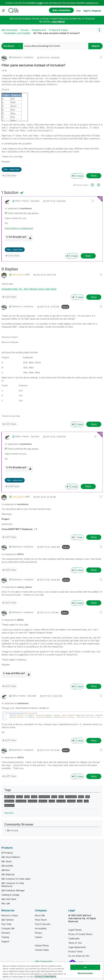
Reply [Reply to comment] (88, 256)
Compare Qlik (8, 928)
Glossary (6, 933)
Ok (85, 967)
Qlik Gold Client (9, 899)
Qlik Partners (8, 920)
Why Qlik (6, 903)
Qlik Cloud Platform (11, 857)
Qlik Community (9, 30)
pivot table (21, 801)
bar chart (61, 801)
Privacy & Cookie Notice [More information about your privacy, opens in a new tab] (45, 976)
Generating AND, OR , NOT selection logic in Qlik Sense (29, 289)
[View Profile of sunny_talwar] (18, 275)
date (27, 797)
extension (9, 805)
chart (54, 797)
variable (71, 801)
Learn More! (58, 22)
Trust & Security (43, 924)
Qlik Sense (7, 861)
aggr (80, 801)
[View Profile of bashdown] (17, 57)
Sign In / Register (92, 11)
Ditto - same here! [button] (12, 169)
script (34, 797)
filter (61, 797)
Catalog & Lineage (10, 895)
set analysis (71, 797)
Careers (39, 937)
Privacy (38, 933)
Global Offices (42, 946)
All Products (7, 853)
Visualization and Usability (17, 33)
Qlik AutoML (7, 866)
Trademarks (74, 938)
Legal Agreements (77, 947)
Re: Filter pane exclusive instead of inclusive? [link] (57, 33)
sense (19, 797)
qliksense (9, 801)
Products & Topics (58, 30)
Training (5, 937)
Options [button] (99, 30)
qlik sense (10, 797)
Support (5, 941)
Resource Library (10, 915)
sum (86, 801)
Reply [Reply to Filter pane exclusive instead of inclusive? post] (94, 176)
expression (44, 797)
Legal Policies (75, 930)
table (81, 797)
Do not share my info (79, 956)
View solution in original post (19, 228)
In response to (18, 208)
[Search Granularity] (13, 46)
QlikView (6, 870)
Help (78, 11)
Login (40, 3)
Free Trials (6, 924)
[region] (51, 971)
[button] (101, 57)
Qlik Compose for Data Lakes (16, 879)
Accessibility (41, 928)
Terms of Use (75, 943)
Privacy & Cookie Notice (80, 934)
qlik (88, 797)
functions (32, 801)
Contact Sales (42, 950)
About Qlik (40, 915)
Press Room (41, 920)
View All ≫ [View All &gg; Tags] (9, 813)
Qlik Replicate (8, 874)
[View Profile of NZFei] (18, 201)
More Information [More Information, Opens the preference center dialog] (85, 973)
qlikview (43, 801)
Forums (25, 30)
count (52, 801)
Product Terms (75, 952)
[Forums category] (6, 830)
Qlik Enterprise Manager (13, 890)
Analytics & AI (39, 30)
